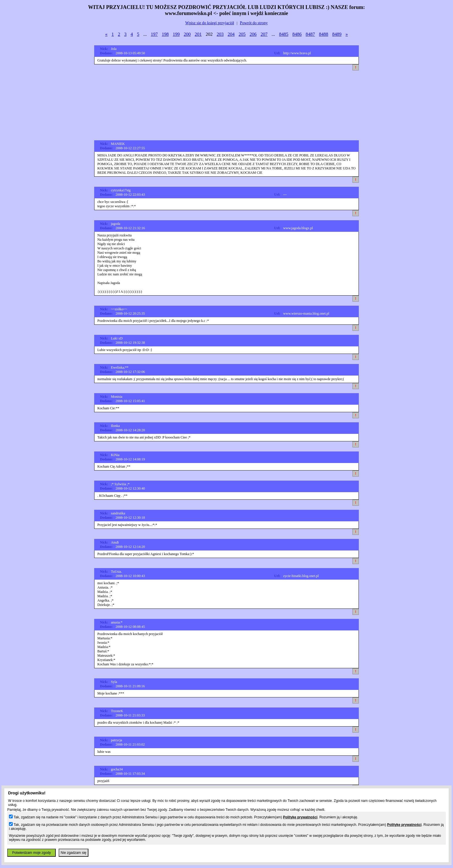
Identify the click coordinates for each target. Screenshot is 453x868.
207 (264, 34)
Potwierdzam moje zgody (31, 853)
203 (220, 34)
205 (242, 34)
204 (231, 34)
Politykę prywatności (300, 817)
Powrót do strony (254, 23)
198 (165, 34)
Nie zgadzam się (74, 853)
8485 (284, 34)
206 (253, 34)
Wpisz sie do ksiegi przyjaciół (210, 23)
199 (176, 34)
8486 (297, 34)
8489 (337, 34)
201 (198, 34)
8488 (324, 34)
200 (187, 34)
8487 (310, 34)
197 (154, 34)
